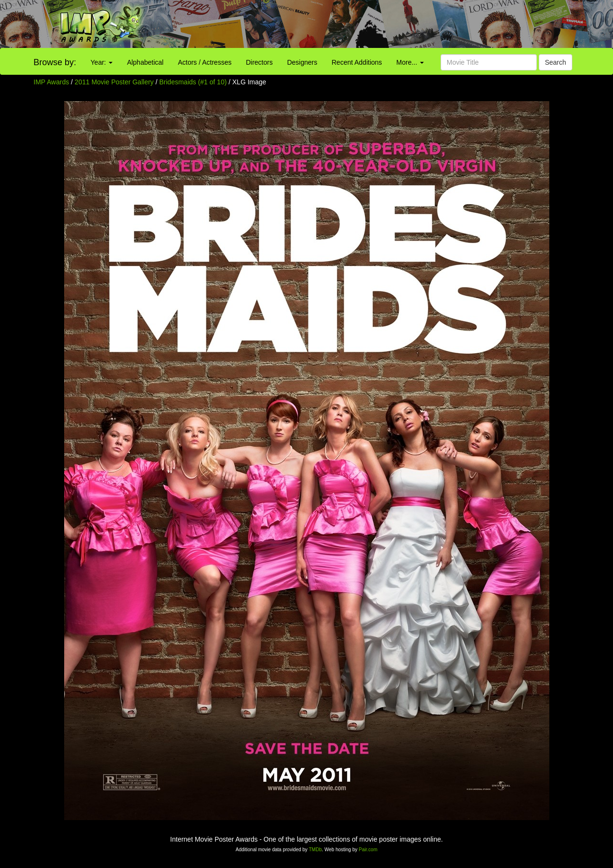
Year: (102, 62)
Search (556, 62)
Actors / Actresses (204, 62)
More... (410, 62)
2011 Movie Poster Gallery (114, 82)
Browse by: (55, 62)
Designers (302, 62)
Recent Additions (357, 62)
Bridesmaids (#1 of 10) (193, 82)
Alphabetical (145, 62)
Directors (259, 62)
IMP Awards (51, 82)
